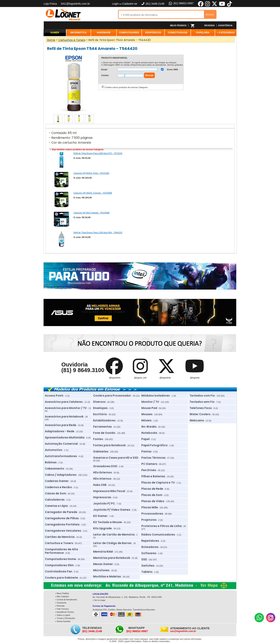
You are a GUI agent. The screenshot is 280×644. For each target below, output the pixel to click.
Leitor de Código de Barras (112, 543)
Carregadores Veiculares (63, 531)
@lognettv (195, 378)
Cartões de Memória (60, 537)
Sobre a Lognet (63, 615)
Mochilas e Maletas (107, 576)
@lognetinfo (115, 378)
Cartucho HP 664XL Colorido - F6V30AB (93, 193)
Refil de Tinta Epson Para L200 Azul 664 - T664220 (98, 233)
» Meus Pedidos (62, 593)
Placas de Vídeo (153, 501)
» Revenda (60, 606)
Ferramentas (102, 427)
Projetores (149, 520)
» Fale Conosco (62, 609)
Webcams (197, 420)
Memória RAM (103, 552)
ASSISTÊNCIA (225, 25)
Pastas (146, 451)
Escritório (100, 414)
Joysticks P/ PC (104, 503)
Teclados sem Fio (202, 402)
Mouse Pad (149, 408)
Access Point (54, 396)
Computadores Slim (59, 565)
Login (115, 4)
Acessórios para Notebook (64, 417)
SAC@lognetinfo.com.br (75, 4)
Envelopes (100, 408)
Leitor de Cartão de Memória (114, 535)
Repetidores (150, 541)
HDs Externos (102, 472)
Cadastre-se (130, 4)
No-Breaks (149, 427)
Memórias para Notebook (112, 558)
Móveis (146, 420)
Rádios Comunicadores (158, 535)
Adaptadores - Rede (60, 431)
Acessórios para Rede (61, 425)
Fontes (98, 439)
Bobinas (51, 462)
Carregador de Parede (61, 512)
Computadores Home (60, 559)
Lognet (63, 15)
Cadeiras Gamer (57, 481)
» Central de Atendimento (66, 600)
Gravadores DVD (105, 466)
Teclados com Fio (202, 396)
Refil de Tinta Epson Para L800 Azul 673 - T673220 (98, 153)
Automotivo (54, 450)
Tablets (147, 572)
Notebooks (149, 433)
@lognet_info (140, 378)
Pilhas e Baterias (153, 476)
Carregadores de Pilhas (62, 518)
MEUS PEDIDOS (178, 25)
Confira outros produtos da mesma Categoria (126, 87)
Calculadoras (55, 500)
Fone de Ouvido (104, 433)
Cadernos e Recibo (58, 487)
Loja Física (50, 4)
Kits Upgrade (102, 528)
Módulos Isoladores (156, 396)
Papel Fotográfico (154, 445)
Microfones (101, 570)
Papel (145, 439)
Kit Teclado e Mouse (108, 522)
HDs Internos (102, 479)
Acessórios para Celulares (64, 402)
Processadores (152, 514)
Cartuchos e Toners (59, 543)
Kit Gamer (100, 516)
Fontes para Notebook (109, 445)
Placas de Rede (152, 489)
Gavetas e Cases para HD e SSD (116, 458)
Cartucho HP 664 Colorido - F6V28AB (91, 213)
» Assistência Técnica (65, 612)
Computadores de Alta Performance (61, 551)
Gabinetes (101, 451)
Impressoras (102, 497)
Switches (148, 566)
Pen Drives (149, 470)
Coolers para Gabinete (61, 578)
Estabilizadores (104, 420)
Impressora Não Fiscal (109, 491)
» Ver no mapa (99, 600)
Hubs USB (100, 485)
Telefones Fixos (201, 408)
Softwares (149, 553)
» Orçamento (61, 603)
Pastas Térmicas (153, 458)
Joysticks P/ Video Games (112, 510)
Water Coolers (200, 414)
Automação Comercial (61, 444)
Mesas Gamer (103, 564)
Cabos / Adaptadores (61, 475)
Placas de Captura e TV (158, 483)
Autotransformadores (61, 456)
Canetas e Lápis (56, 506)
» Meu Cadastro (62, 597)
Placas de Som (152, 495)
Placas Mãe (150, 507)
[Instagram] (271, 621)
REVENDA (210, 25)
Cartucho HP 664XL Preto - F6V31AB (91, 173)
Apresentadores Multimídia (65, 437)
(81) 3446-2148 (153, 4)
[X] (214, 6)
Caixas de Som (56, 493)
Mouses (147, 414)
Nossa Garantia (63, 621)
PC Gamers (149, 464)
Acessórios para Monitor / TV (66, 408)
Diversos (99, 402)
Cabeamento (55, 469)
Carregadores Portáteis (62, 524)
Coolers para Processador (112, 396)
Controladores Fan (59, 571)
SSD (144, 559)
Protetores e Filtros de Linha (161, 526)
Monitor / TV (150, 402)
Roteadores (150, 547)
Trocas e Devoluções (66, 618)
